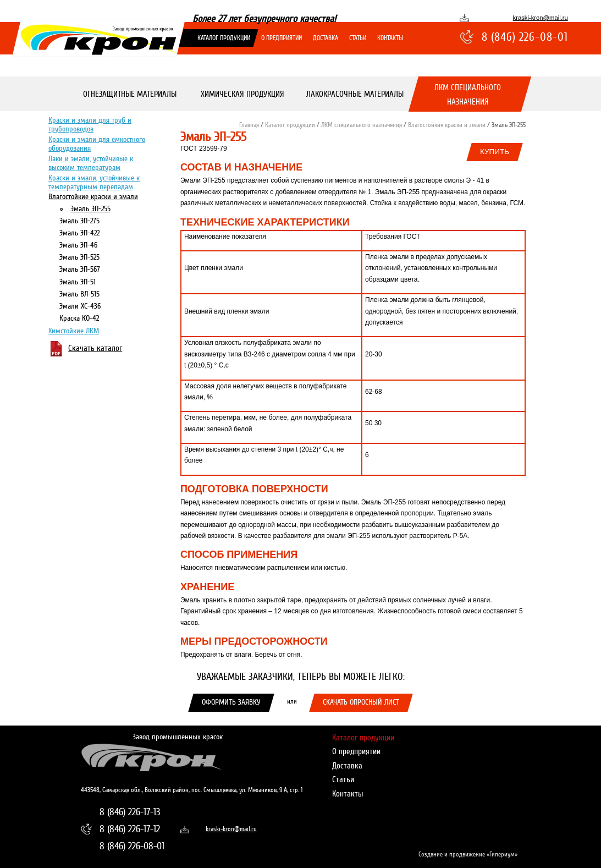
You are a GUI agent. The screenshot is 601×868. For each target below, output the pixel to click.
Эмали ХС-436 (80, 306)
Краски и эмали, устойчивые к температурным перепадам (94, 182)
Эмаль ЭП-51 (78, 281)
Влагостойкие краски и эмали (93, 197)
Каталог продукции (224, 38)
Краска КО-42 (79, 318)
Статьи (358, 38)
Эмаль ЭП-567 (80, 269)
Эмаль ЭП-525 (79, 257)
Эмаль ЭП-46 (78, 245)
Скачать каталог (95, 348)
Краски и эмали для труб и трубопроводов (90, 124)
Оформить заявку (231, 702)
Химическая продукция (242, 94)
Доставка (326, 38)
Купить (495, 152)
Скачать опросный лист (361, 702)
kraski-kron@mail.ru (541, 18)
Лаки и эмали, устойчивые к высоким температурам (91, 163)
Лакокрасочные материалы (355, 94)
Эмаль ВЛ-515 (79, 293)
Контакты (390, 38)
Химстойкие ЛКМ (74, 330)
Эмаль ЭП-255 (90, 208)
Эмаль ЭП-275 (79, 220)
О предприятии (282, 38)
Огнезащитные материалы (129, 94)
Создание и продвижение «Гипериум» (468, 854)
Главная (249, 125)
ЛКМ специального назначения (468, 94)
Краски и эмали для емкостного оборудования (97, 143)
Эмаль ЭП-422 (79, 232)
